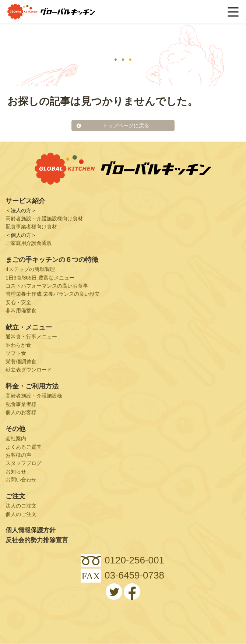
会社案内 (16, 438)
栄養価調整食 (21, 362)
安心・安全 (18, 302)
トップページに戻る (126, 125)
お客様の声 (18, 455)
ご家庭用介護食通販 (29, 243)
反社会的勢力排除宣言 (37, 540)
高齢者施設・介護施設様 (34, 396)
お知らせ (16, 472)
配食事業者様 (21, 404)
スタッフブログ (24, 463)
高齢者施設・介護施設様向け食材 (44, 218)
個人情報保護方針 (31, 530)
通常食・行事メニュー (31, 337)
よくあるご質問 (24, 447)
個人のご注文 (21, 514)
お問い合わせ (21, 480)
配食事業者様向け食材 (31, 227)
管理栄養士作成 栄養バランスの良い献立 (53, 294)
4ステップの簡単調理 (30, 269)
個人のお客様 (21, 412)
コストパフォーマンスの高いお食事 (47, 286)
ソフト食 (16, 353)
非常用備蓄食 (21, 310)
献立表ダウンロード (29, 370)
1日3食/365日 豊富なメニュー (40, 278)
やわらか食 (18, 345)
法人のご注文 (21, 506)
